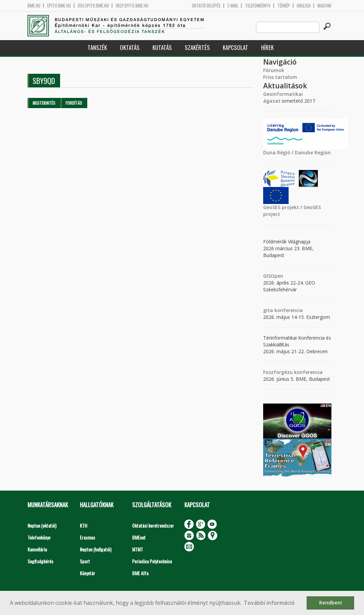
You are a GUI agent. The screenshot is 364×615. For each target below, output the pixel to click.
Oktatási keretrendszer (153, 525)
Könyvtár (87, 573)
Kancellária (37, 549)
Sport (85, 561)
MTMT (138, 549)
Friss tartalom (280, 77)
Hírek (267, 47)
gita (268, 310)
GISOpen (273, 276)
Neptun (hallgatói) (96, 549)
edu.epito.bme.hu (93, 6)
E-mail (233, 6)
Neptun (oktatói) (42, 525)
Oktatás (130, 47)
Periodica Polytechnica (152, 561)
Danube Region (313, 152)
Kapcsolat (235, 47)
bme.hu (34, 6)
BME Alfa (140, 573)
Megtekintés (44, 103)
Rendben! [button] (331, 603)
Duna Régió (277, 152)
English (304, 6)
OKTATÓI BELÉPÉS (206, 6)
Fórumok (274, 70)
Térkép (284, 6)
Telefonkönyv (258, 6)
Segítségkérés (40, 561)
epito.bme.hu (59, 6)
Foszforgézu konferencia (293, 372)
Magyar (324, 6)
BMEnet (139, 537)
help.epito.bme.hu (132, 6)
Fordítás (74, 103)
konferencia (288, 310)
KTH (84, 525)
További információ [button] (269, 603)
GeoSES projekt (281, 207)
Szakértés (197, 47)
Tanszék (97, 47)
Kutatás (162, 47)
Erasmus (87, 537)
